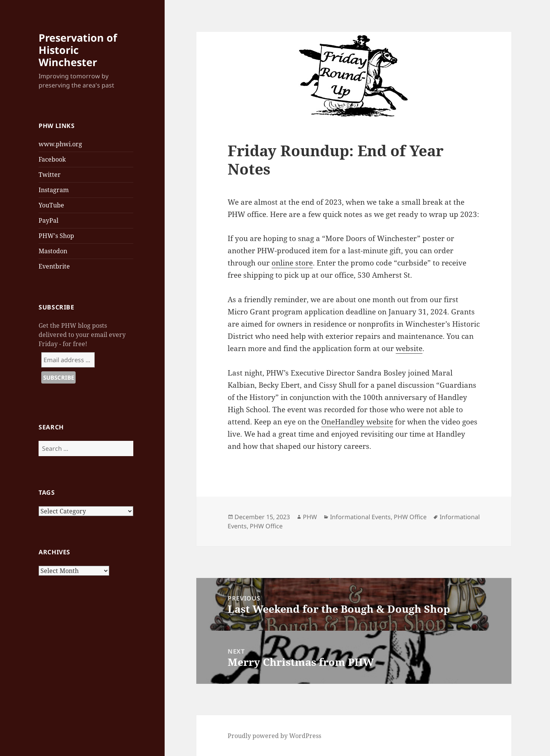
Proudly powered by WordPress (274, 736)
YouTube (51, 205)
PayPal (49, 220)
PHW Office (410, 517)
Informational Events (360, 517)
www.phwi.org (60, 144)
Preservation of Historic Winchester (78, 50)
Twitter (50, 175)
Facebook (52, 159)
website (409, 348)
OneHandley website (357, 422)
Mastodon (53, 251)
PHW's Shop (56, 236)
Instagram (54, 190)
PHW (310, 517)
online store (292, 263)
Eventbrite (54, 266)
